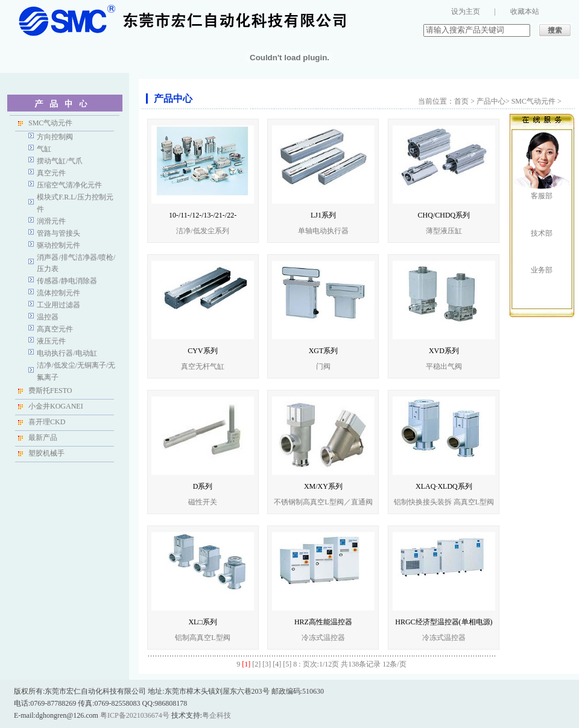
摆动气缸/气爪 (59, 161)
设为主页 (466, 11)
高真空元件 (55, 329)
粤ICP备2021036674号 (135, 715)
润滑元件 (51, 221)
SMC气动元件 (50, 123)
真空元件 (51, 173)
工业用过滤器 (59, 305)
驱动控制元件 (59, 245)
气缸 (44, 149)
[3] (267, 664)
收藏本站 (525, 11)
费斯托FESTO (50, 391)
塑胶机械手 (46, 453)
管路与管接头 (59, 233)
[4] (277, 664)
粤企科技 (217, 715)
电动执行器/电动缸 (67, 353)
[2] (256, 664)
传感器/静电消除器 (67, 281)
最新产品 (43, 438)
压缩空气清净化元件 (69, 185)
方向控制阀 (55, 137)
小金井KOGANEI (56, 406)
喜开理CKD (47, 422)
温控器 (48, 317)
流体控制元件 (59, 293)
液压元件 (51, 341)
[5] (287, 664)
